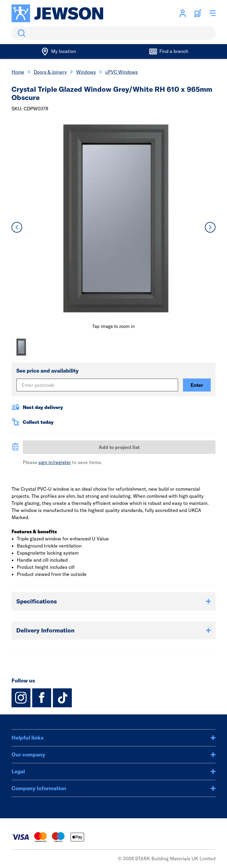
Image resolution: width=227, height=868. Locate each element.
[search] (113, 33)
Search (20, 33)
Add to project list (119, 447)
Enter (197, 385)
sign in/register (55, 462)
